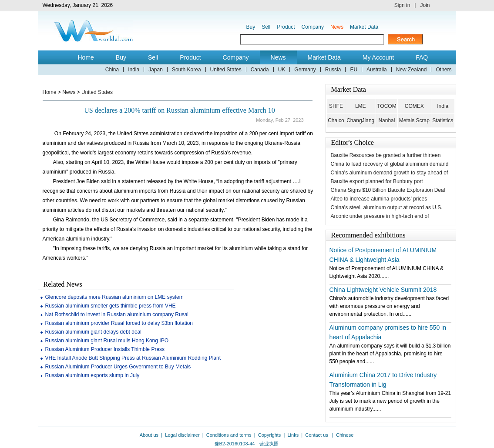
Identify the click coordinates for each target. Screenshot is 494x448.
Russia (333, 70)
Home (86, 57)
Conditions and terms (229, 435)
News (337, 27)
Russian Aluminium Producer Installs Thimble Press (105, 349)
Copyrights (270, 435)
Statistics (443, 120)
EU (354, 70)
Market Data (364, 27)
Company (313, 27)
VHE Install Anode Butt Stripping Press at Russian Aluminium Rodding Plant (133, 358)
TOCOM (386, 106)
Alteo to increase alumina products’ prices (379, 199)
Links (293, 435)
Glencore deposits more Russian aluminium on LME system (114, 297)
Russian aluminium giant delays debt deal (93, 332)
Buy (251, 27)
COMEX (414, 106)
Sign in (402, 5)
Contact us (317, 435)
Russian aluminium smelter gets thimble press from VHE (111, 306)
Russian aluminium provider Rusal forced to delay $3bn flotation (119, 323)
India (134, 70)
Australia (377, 70)
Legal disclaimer (182, 435)
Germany (305, 70)
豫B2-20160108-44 (235, 444)
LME (361, 106)
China (112, 70)
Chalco (336, 120)
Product (286, 27)
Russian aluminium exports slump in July (92, 375)
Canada (260, 70)
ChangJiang (360, 120)
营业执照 (269, 444)
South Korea (187, 70)
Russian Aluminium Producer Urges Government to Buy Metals (118, 367)
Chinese (345, 435)
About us (149, 435)
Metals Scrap (414, 120)
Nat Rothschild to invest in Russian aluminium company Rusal (117, 314)
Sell (266, 27)
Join (425, 5)
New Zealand (412, 70)
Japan (156, 70)
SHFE (336, 106)
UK (282, 70)
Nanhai (386, 120)
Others (444, 70)
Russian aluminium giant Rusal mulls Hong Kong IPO (107, 341)
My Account (378, 57)
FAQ (422, 57)
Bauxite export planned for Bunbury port (377, 181)
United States (226, 70)
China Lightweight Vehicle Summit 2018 (383, 290)
